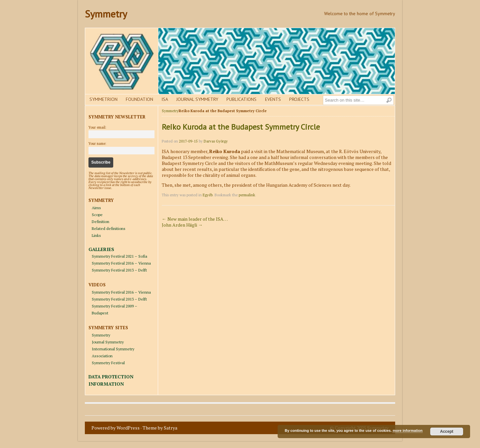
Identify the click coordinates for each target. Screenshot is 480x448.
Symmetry (106, 14)
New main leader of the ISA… (195, 219)
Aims (96, 208)
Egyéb (208, 195)
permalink (247, 195)
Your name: (97, 144)
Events (273, 99)
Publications (241, 99)
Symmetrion (103, 99)
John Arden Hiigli (182, 225)
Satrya (171, 428)
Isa (165, 99)
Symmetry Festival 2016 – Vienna (121, 263)
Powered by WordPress (116, 428)
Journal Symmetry (197, 99)
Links (96, 235)
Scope (97, 215)
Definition (101, 222)
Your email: (97, 127)
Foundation (139, 99)
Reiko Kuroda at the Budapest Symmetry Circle (241, 127)
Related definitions (109, 228)
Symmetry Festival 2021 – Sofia (120, 256)
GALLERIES (101, 249)
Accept (447, 432)
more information (407, 431)
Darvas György (216, 141)
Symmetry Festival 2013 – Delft (119, 270)
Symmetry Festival (108, 363)
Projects (299, 99)
